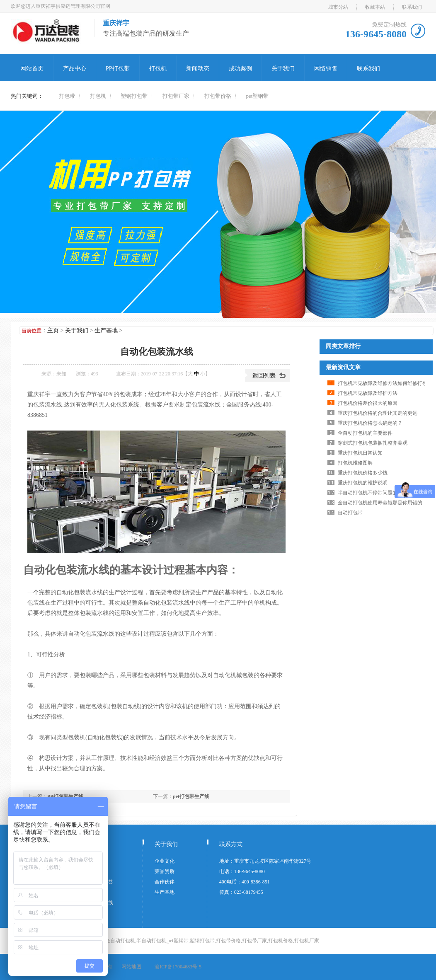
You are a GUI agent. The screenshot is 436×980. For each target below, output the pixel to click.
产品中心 (75, 69)
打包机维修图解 (355, 463)
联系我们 (412, 7)
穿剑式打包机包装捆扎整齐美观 (373, 443)
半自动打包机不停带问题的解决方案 (378, 493)
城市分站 (338, 7)
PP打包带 (118, 69)
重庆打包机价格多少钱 (363, 473)
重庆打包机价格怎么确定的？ (370, 423)
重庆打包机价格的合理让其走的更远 (378, 413)
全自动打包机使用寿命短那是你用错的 (380, 503)
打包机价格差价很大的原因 (368, 403)
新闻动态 (198, 69)
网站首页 (32, 69)
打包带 (67, 96)
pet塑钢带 (258, 96)
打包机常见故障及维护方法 (368, 393)
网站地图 (131, 967)
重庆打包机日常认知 (360, 453)
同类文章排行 (343, 346)
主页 (53, 330)
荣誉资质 (165, 871)
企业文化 (165, 861)
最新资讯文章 (343, 367)
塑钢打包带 (134, 96)
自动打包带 (350, 513)
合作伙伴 (165, 882)
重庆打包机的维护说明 (363, 483)
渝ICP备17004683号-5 (178, 967)
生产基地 (106, 330)
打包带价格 (218, 96)
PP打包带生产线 (65, 796)
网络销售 (326, 69)
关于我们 (283, 69)
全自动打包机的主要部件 (365, 433)
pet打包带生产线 (191, 796)
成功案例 (240, 69)
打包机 (158, 69)
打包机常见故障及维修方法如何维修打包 (383, 383)
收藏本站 (375, 7)
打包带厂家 (176, 96)
